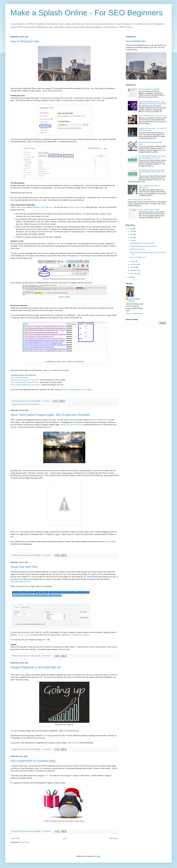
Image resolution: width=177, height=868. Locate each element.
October (133, 267)
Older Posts (113, 838)
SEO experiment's (100, 420)
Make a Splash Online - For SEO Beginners (87, 13)
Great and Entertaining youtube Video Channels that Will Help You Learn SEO (152, 103)
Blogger (98, 856)
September (134, 264)
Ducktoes (17, 532)
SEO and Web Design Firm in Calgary (78, 390)
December (134, 274)
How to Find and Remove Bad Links (28, 404)
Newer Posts (16, 838)
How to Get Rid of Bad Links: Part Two (152, 116)
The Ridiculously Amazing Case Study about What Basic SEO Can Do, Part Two (152, 172)
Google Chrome (21, 207)
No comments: (47, 555)
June (132, 237)
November (134, 270)
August (133, 261)
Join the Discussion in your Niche (139, 200)
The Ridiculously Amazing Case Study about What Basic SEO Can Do (152, 157)
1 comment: (46, 401)
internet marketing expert (73, 425)
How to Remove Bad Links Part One (24, 380)
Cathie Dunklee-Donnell (134, 300)
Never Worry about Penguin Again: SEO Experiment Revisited (50, 415)
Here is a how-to (24, 635)
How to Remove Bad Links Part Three (25, 385)
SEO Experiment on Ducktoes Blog (33, 761)
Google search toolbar (77, 207)
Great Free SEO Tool (24, 567)
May (132, 234)
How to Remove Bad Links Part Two (24, 382)
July (132, 240)
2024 (130, 229)
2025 (130, 277)
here (49, 370)
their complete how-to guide (78, 635)
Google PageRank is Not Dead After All (36, 667)
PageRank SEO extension (42, 207)
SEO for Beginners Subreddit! (149, 89)
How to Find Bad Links (25, 41)
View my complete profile (135, 314)
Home (65, 838)
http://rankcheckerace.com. (21, 582)
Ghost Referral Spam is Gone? (149, 210)
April (132, 231)
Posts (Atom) (25, 842)
